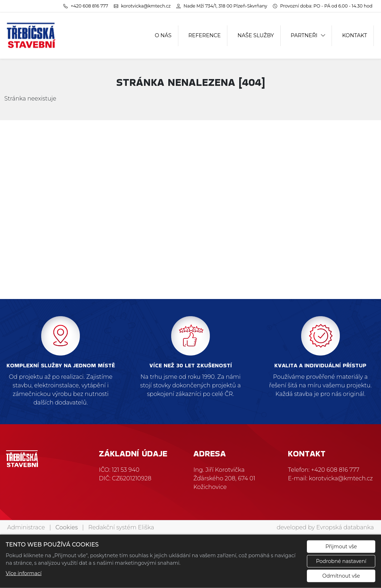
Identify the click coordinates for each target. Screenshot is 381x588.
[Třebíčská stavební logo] (31, 36)
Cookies (67, 527)
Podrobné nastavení (341, 561)
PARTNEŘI (304, 35)
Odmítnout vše (341, 576)
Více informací (24, 573)
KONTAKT (355, 35)
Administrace (26, 527)
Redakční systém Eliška (121, 527)
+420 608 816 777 (335, 470)
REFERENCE (204, 35)
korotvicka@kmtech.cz (341, 478)
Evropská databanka (345, 527)
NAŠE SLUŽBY (256, 35)
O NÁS (163, 35)
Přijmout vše (341, 547)
